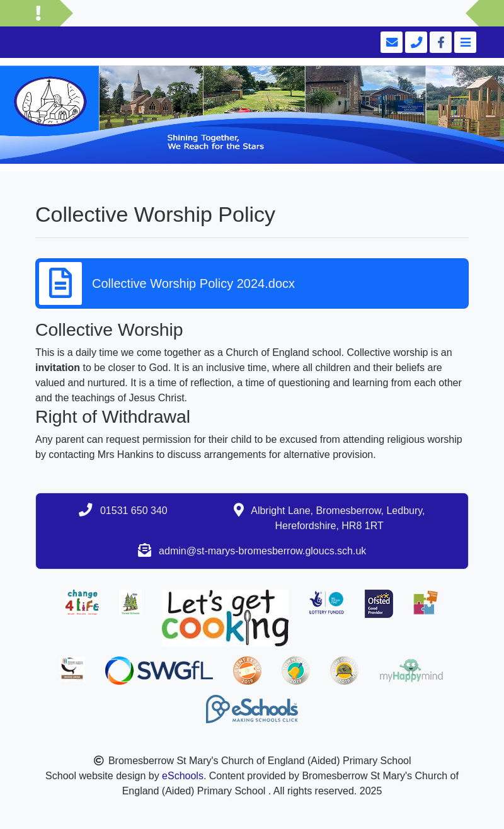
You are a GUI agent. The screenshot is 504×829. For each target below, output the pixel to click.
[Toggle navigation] (464, 42)
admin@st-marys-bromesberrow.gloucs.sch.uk (262, 551)
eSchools (183, 776)
